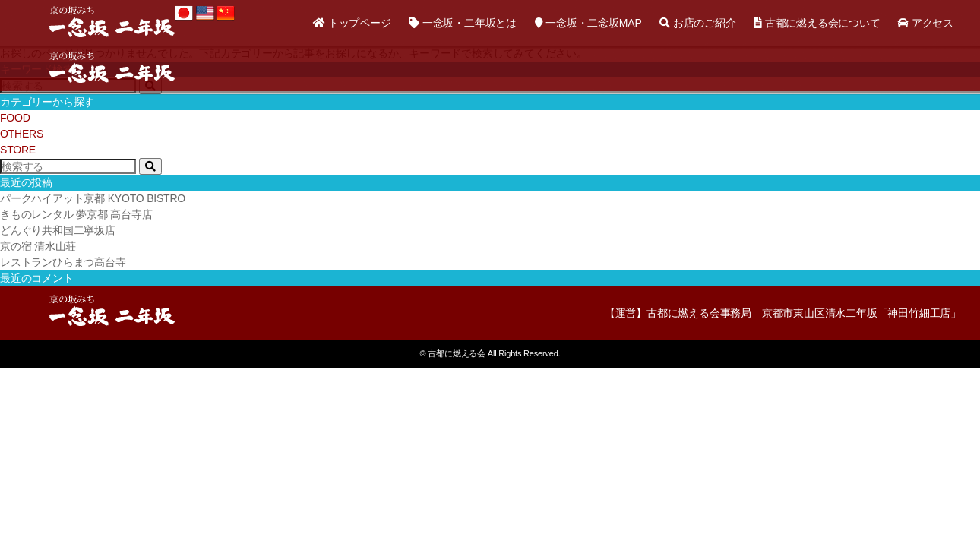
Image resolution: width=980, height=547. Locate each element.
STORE (18, 150)
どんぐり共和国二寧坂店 (58, 230)
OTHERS (22, 134)
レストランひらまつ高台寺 (63, 262)
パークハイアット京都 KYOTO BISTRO (93, 198)
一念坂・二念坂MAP (588, 23)
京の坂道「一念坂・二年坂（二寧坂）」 (112, 21)
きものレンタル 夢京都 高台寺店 (76, 214)
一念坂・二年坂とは (463, 23)
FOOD (15, 118)
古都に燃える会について (817, 23)
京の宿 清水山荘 (38, 246)
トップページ (352, 23)
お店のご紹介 (697, 23)
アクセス (926, 23)
